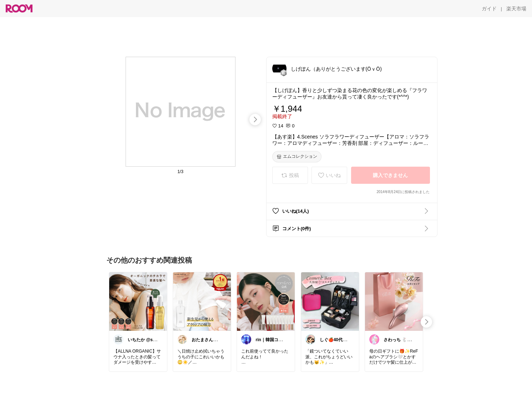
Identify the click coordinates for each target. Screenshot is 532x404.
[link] (138, 301)
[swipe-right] (255, 120)
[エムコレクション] (297, 157)
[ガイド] (489, 9)
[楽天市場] (516, 9)
